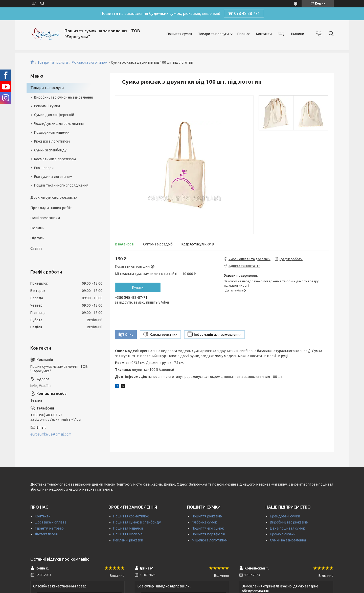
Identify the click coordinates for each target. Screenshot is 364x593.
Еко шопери (44, 168)
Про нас (244, 34)
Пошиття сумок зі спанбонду (137, 522)
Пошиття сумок (179, 34)
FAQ (281, 34)
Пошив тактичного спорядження (61, 185)
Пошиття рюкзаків (207, 516)
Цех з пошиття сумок (287, 528)
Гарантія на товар (49, 528)
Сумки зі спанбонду (50, 150)
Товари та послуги (213, 34)
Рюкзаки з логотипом (90, 62)
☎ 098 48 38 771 (244, 13)
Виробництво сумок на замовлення (63, 97)
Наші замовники (45, 218)
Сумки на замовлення (288, 540)
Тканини (297, 34)
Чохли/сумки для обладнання (59, 124)
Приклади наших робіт (51, 208)
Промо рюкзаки (283, 534)
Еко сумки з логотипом (53, 177)
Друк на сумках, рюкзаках (54, 197)
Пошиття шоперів (128, 534)
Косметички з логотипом (55, 159)
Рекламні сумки (47, 106)
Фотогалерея (46, 534)
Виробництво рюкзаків (289, 522)
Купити (138, 287)
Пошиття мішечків (128, 528)
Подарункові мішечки (52, 132)
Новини (37, 228)
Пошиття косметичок (131, 516)
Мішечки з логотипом (210, 540)
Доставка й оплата (51, 522)
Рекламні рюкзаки (128, 540)
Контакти (264, 34)
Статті (36, 248)
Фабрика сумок (204, 522)
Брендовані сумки (285, 516)
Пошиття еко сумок (208, 528)
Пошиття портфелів (208, 534)
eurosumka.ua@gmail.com (51, 434)
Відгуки (37, 238)
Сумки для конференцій (54, 115)
